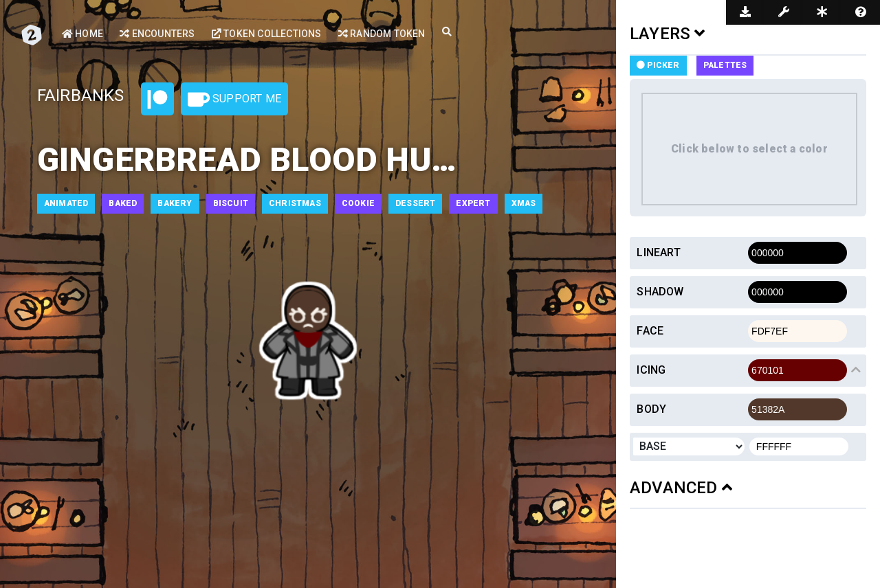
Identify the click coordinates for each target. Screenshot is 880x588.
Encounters (157, 34)
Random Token (382, 34)
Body (651, 409)
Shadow (660, 292)
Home (82, 34)
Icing (651, 370)
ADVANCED (681, 488)
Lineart (658, 252)
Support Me (234, 100)
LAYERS (668, 34)
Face (650, 331)
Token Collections (267, 34)
